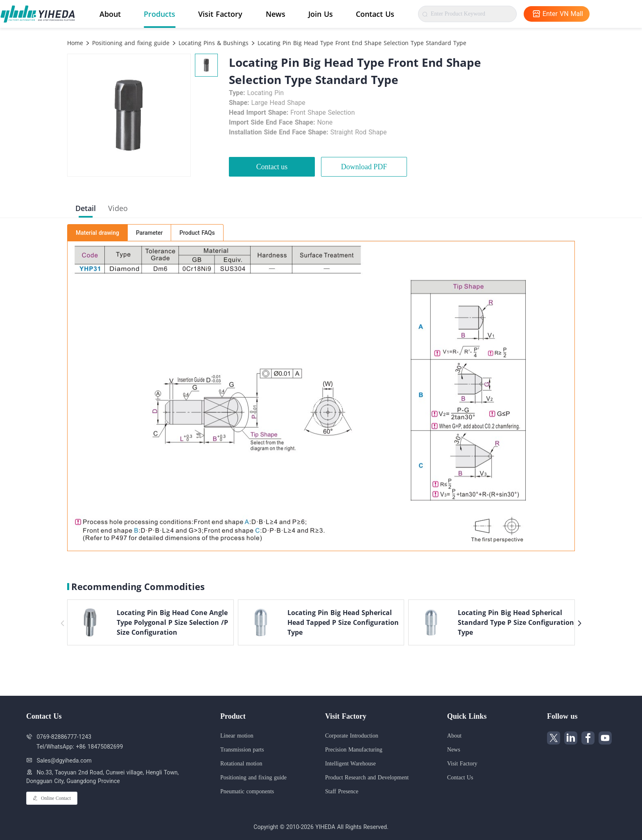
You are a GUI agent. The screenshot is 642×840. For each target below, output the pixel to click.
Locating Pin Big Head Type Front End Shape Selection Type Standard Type (361, 43)
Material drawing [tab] (97, 233)
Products (159, 14)
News (276, 14)
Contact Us (375, 14)
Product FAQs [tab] (197, 233)
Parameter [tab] (149, 233)
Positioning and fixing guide (130, 43)
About (110, 14)
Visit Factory (220, 14)
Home (75, 43)
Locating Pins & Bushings (212, 43)
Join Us (321, 14)
